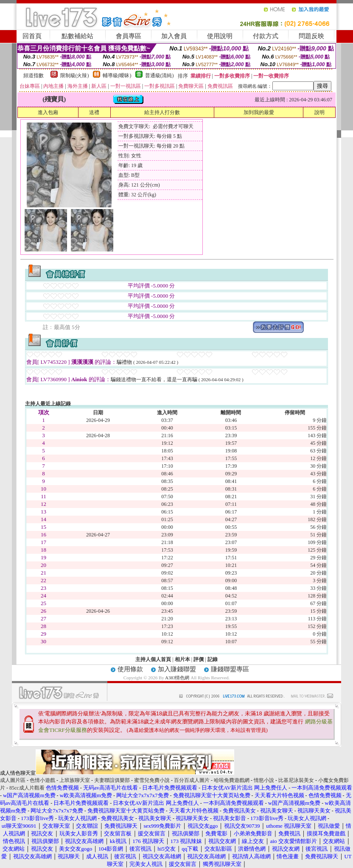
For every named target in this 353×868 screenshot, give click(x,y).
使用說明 (220, 36)
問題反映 (311, 36)
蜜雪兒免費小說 (152, 780)
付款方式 (266, 36)
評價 (199, 659)
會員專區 (129, 36)
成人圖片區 (13, 780)
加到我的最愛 (259, 112)
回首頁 (32, 36)
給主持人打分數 (162, 112)
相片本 (182, 659)
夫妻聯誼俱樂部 (112, 780)
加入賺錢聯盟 (177, 669)
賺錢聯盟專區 (230, 669)
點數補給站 (77, 36)
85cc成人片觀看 (27, 788)
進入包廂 (48, 112)
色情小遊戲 (42, 780)
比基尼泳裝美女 (296, 780)
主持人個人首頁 (153, 659)
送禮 (94, 112)
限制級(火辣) (75, 75)
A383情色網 (177, 678)
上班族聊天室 (75, 780)
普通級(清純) (160, 75)
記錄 (213, 659)
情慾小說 (264, 780)
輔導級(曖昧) (117, 75)
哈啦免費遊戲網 (232, 780)
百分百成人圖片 (192, 780)
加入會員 (174, 36)
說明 (319, 112)
